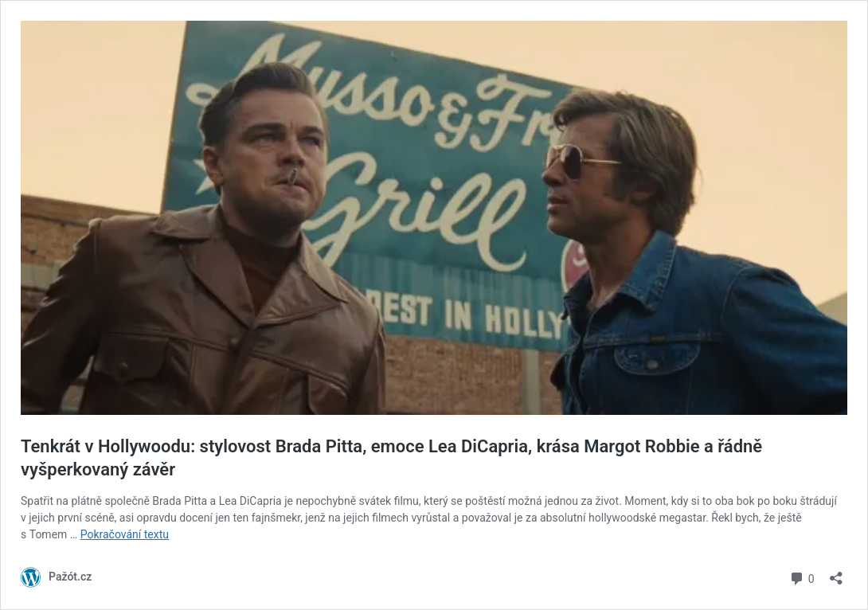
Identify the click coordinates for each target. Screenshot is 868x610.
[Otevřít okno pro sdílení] (836, 573)
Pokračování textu (125, 534)
